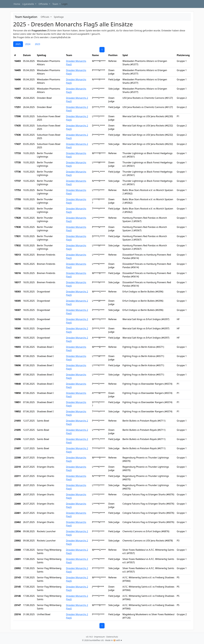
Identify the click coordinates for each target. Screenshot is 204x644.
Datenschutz (112, 637)
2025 (18, 44)
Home (17, 4)
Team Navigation (26, 17)
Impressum (100, 637)
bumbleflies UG (96, 640)
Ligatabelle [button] (28, 4)
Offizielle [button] (43, 4)
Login (65, 4)
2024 (28, 44)
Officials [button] (45, 17)
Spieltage (59, 17)
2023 (37, 44)
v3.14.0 (89, 637)
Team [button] (56, 4)
